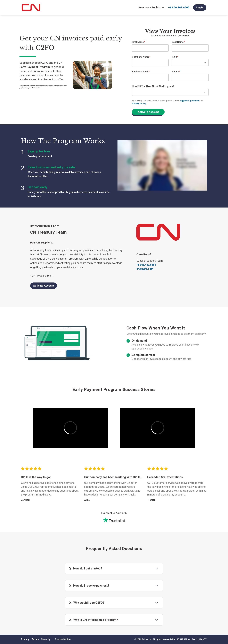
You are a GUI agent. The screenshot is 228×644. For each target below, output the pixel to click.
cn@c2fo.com (145, 269)
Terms (35, 639)
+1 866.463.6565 (179, 7)
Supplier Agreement (189, 101)
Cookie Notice (63, 639)
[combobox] (151, 8)
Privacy (25, 639)
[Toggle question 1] (157, 568)
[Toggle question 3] (157, 603)
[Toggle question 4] (157, 620)
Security (46, 639)
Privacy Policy (139, 104)
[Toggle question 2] (157, 586)
